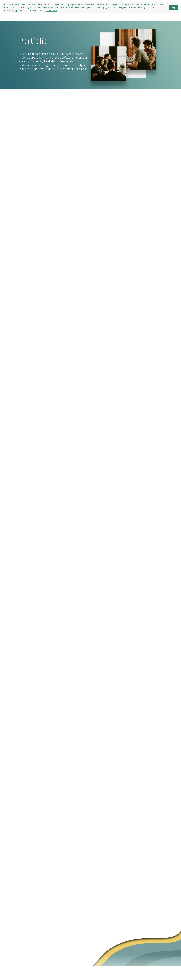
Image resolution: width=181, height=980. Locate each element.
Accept (173, 8)
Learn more (51, 11)
